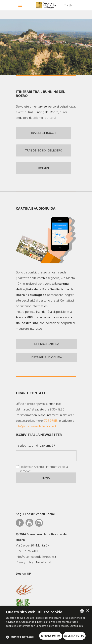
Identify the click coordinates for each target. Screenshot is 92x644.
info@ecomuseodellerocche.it (36, 430)
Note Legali (44, 566)
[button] (20, 628)
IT (65, 5)
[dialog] (46, 622)
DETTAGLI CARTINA (46, 346)
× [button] (87, 605)
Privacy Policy (25, 566)
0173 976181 (51, 424)
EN (71, 5)
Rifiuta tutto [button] (23, 635)
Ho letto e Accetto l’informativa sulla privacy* (44, 472)
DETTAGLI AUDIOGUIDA (46, 361)
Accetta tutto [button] (55, 635)
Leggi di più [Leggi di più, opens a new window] (76, 620)
